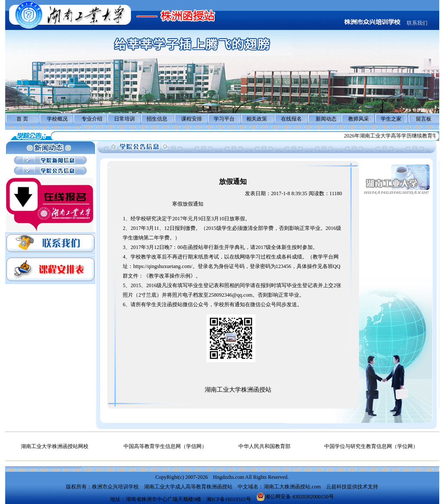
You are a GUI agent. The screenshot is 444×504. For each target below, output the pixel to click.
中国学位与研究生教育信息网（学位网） (371, 446)
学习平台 (224, 119)
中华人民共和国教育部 (264, 446)
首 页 (22, 119)
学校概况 (57, 119)
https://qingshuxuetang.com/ (163, 266)
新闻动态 (326, 119)
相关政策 (257, 119)
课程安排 (192, 119)
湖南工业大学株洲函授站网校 (55, 446)
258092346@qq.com (230, 295)
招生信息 (157, 119)
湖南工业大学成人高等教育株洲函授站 (188, 487)
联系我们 (417, 23)
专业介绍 (92, 119)
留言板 (424, 119)
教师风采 (359, 119)
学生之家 (391, 119)
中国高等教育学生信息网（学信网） (165, 446)
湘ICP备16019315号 (229, 499)
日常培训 (124, 119)
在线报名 (291, 119)
